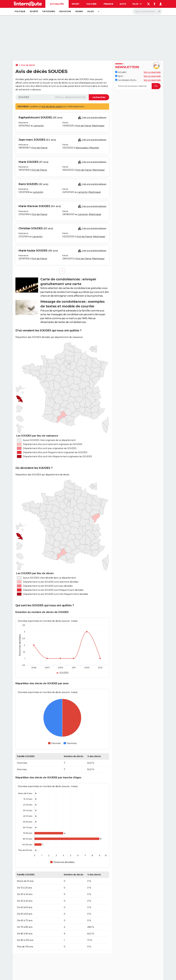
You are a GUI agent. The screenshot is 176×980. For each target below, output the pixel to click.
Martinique (98, 126)
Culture (91, 4)
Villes (90, 11)
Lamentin (39, 126)
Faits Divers (49, 11)
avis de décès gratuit (52, 106)
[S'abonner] (138, 86)
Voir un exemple (152, 72)
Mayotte (94, 148)
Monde (79, 11)
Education (65, 11)
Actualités (57, 4)
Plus (137, 4)
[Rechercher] (147, 11)
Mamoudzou (82, 148)
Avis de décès (28, 65)
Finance (108, 4)
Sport (76, 4)
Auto (123, 4)
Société (34, 11)
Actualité (121, 72)
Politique (20, 11)
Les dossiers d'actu (126, 80)
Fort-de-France (84, 126)
